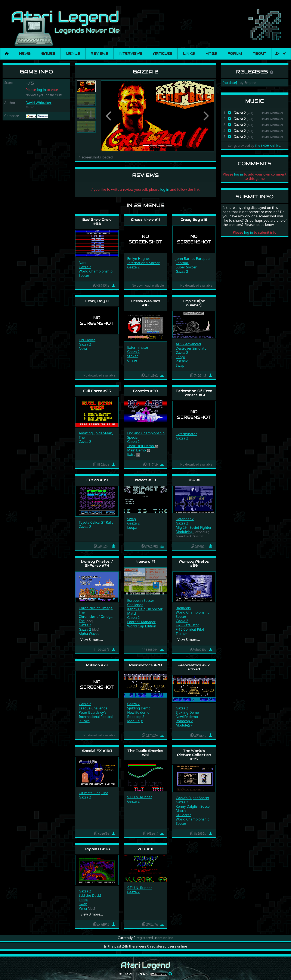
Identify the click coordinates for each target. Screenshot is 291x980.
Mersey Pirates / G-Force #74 (97, 564)
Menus (73, 53)
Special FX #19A (97, 751)
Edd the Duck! (90, 895)
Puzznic (182, 361)
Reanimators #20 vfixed (194, 667)
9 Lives (84, 721)
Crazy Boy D (97, 301)
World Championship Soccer (96, 273)
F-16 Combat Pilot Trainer (190, 631)
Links (189, 53)
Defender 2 (185, 519)
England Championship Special (146, 435)
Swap (180, 365)
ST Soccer (183, 815)
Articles (163, 53)
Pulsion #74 (97, 665)
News (25, 53)
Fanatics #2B (145, 391)
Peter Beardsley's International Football (96, 715)
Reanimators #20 (145, 665)
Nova (83, 349)
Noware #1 (145, 562)
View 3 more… (92, 640)
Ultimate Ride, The (93, 793)
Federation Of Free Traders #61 (194, 393)
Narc (82, 263)
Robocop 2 (136, 717)
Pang (83, 908)
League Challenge (93, 708)
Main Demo (137, 450)
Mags (211, 53)
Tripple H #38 (97, 849)
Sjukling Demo (139, 708)
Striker (132, 356)
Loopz (181, 357)
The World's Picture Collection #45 (194, 755)
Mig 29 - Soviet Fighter (194, 527)
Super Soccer (186, 267)
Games (48, 53)
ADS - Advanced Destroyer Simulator (192, 346)
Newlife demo (138, 712)
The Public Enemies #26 (145, 753)
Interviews (131, 53)
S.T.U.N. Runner (140, 797)
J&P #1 (194, 480)
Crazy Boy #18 (194, 220)
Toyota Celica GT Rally (96, 522)
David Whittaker (39, 103)
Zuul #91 (145, 849)
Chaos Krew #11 (145, 220)
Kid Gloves (87, 340)
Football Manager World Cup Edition (142, 624)
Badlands (183, 608)
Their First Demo (141, 446)
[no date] (230, 83)
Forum (235, 53)
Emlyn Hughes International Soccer (143, 261)
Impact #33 (145, 480)
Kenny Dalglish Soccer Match (145, 611)
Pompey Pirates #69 (194, 564)
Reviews (99, 53)
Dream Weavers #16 (145, 303)
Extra (132, 454)
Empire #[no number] (194, 303)
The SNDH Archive (268, 146)
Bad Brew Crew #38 (97, 222)
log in (41, 90)
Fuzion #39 (97, 480)
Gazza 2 (85, 267)
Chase (132, 360)
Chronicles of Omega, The (96, 610)
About (259, 53)
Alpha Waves (89, 634)
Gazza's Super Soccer (193, 798)
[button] (109, 116)
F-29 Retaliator (187, 625)
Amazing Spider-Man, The (96, 435)
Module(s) (184, 532)
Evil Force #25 (97, 391)
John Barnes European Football (194, 261)
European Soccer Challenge (141, 603)
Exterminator (138, 347)
